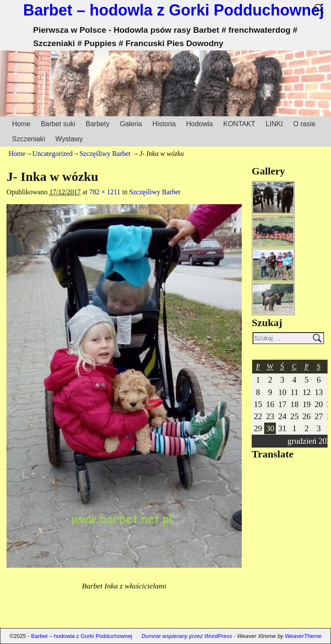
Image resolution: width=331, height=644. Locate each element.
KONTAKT (239, 124)
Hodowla (200, 124)
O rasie (304, 124)
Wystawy (69, 139)
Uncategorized (52, 154)
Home (21, 124)
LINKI (274, 124)
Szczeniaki (28, 139)
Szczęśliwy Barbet (105, 154)
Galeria (131, 124)
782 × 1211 (105, 192)
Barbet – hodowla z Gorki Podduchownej (174, 10)
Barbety (98, 124)
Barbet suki (58, 124)
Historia (164, 124)
